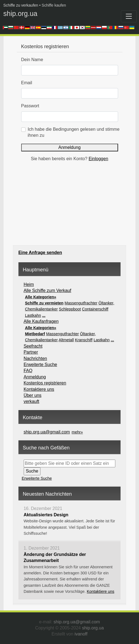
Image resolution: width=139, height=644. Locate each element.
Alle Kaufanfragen (41, 321)
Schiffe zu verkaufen (21, 5)
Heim (29, 284)
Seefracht (33, 346)
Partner (31, 352)
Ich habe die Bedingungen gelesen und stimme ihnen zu (74, 132)
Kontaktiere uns (39, 389)
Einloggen (98, 159)
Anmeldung (69, 147)
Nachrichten (35, 358)
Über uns (33, 395)
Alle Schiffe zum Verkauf (47, 290)
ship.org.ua (20, 13)
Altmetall (66, 340)
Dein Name (32, 60)
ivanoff (81, 634)
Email (27, 83)
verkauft (32, 401)
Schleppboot (70, 309)
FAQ (28, 371)
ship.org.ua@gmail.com (47, 432)
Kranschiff (84, 340)
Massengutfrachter (81, 303)
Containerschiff (95, 309)
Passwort (30, 106)
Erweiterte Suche (40, 365)
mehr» (77, 432)
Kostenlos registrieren (45, 383)
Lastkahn (33, 315)
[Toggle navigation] (129, 16)
